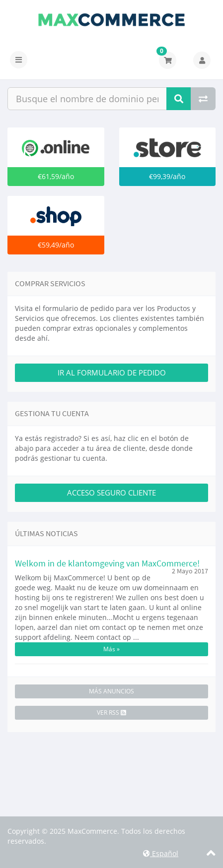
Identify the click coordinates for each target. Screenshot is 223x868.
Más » (111, 649)
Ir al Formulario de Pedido (112, 372)
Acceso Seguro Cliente (111, 493)
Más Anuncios (111, 691)
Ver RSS (111, 713)
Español (161, 853)
